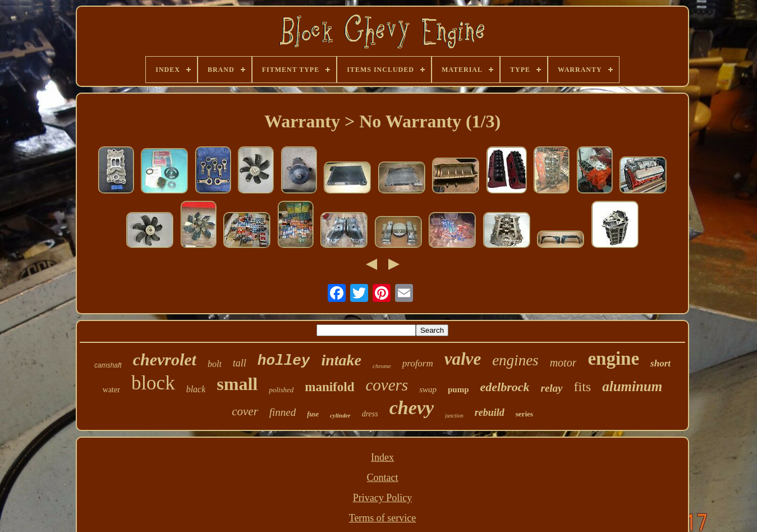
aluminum (632, 386)
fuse (313, 414)
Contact (383, 478)
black (196, 389)
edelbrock (505, 387)
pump (458, 389)
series (524, 414)
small (237, 384)
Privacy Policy (383, 498)
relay (551, 388)
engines (515, 360)
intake (341, 360)
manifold (329, 387)
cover (245, 411)
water (111, 390)
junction (454, 416)
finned (283, 412)
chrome (382, 366)
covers (387, 385)
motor (563, 363)
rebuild (490, 412)
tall (240, 363)
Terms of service (383, 518)
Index (382, 457)
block (153, 383)
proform (418, 363)
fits (583, 387)
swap (428, 389)
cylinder (340, 415)
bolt (215, 364)
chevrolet (165, 359)
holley (284, 361)
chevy (412, 408)
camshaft (108, 365)
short (660, 363)
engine (613, 359)
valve (463, 359)
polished (281, 390)
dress (370, 414)
